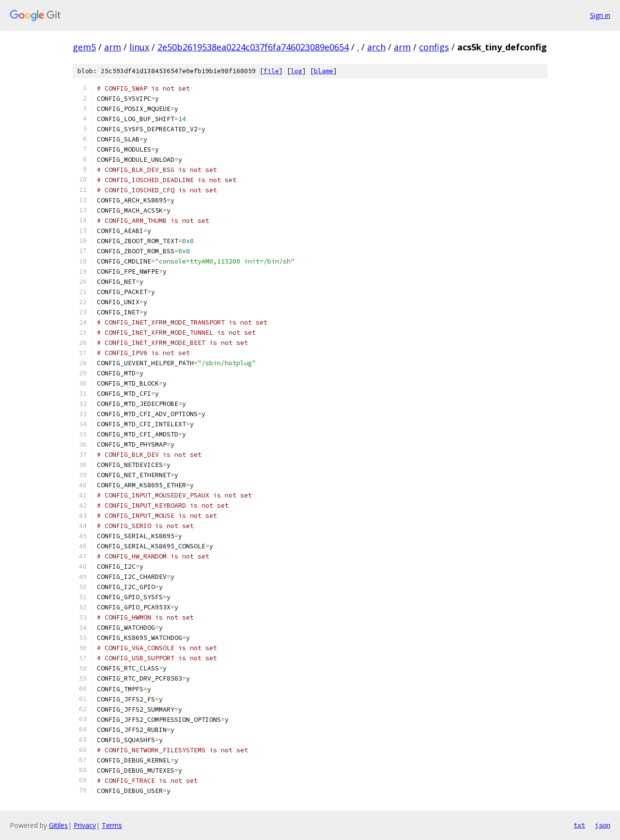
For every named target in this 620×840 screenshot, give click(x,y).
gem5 (84, 47)
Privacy (85, 825)
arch (376, 47)
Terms (112, 825)
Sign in (600, 15)
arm (113, 47)
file (271, 71)
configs (434, 47)
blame (324, 71)
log (296, 71)
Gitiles (58, 825)
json (603, 825)
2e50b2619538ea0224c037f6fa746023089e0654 (253, 47)
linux (139, 47)
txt (579, 825)
